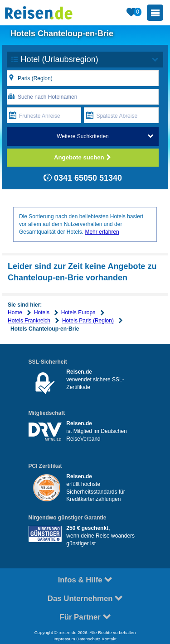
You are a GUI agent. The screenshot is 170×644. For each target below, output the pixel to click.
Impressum (64, 639)
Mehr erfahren (102, 232)
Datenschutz (88, 639)
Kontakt (109, 639)
